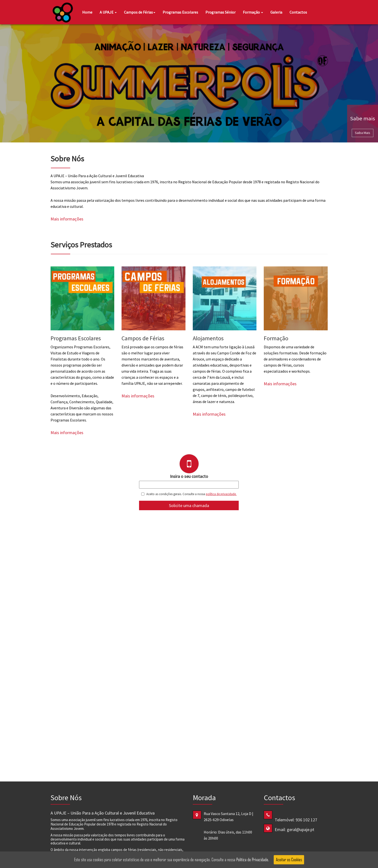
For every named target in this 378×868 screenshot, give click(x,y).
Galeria (276, 12)
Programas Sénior (220, 12)
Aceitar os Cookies (289, 859)
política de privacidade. (221, 494)
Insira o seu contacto (189, 476)
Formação (253, 12)
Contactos (298, 12)
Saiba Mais (363, 133)
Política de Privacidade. (253, 859)
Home (87, 12)
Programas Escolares (180, 12)
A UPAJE (108, 12)
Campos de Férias (140, 12)
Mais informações (67, 219)
